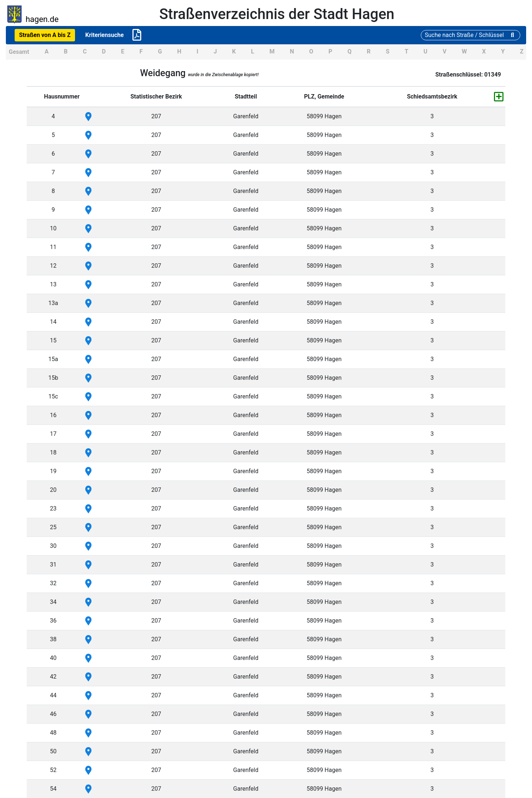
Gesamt (19, 52)
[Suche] (471, 35)
